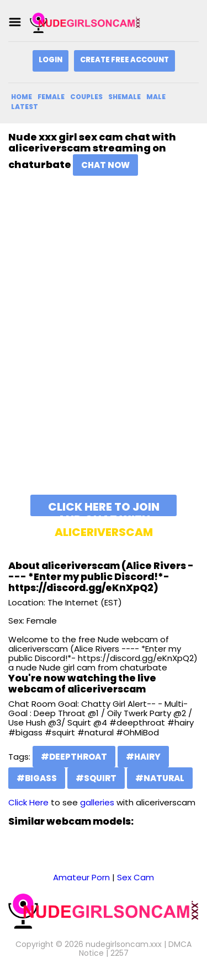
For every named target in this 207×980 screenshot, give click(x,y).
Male (156, 97)
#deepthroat (74, 757)
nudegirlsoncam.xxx (124, 944)
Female (51, 97)
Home (22, 97)
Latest (25, 107)
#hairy (143, 757)
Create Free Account (124, 60)
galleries (97, 802)
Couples (86, 97)
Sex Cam (136, 877)
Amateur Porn (81, 877)
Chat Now (105, 165)
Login (51, 60)
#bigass (37, 778)
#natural (160, 778)
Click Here (28, 802)
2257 (120, 953)
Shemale (124, 97)
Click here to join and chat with (104, 508)
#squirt (96, 778)
